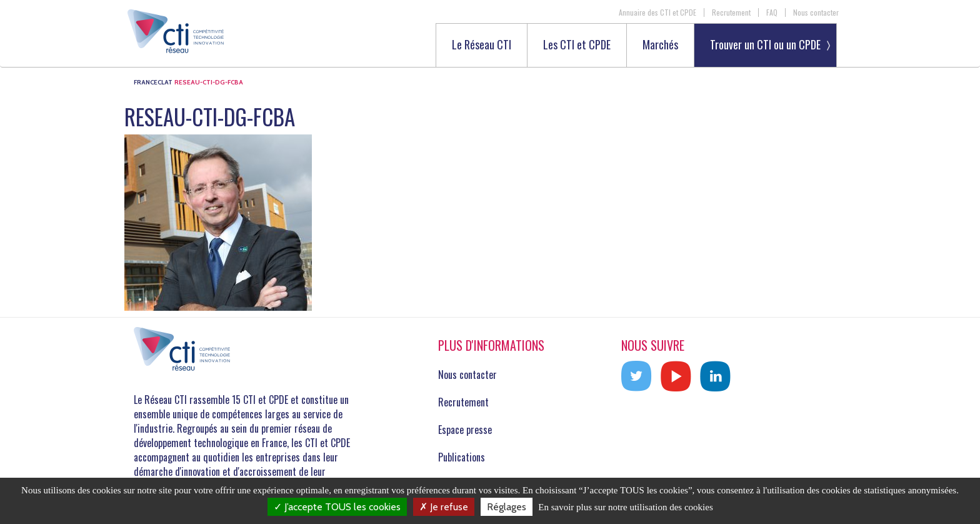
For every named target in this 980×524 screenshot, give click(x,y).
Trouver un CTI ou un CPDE (765, 44)
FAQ (772, 13)
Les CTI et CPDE (577, 45)
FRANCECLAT (153, 82)
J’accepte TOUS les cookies (337, 507)
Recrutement (731, 13)
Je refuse (444, 507)
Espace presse (465, 430)
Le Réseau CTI (482, 45)
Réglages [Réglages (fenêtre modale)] (507, 507)
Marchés (660, 45)
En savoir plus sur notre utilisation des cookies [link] (626, 507)
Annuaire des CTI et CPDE (657, 13)
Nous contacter (816, 13)
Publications (462, 457)
